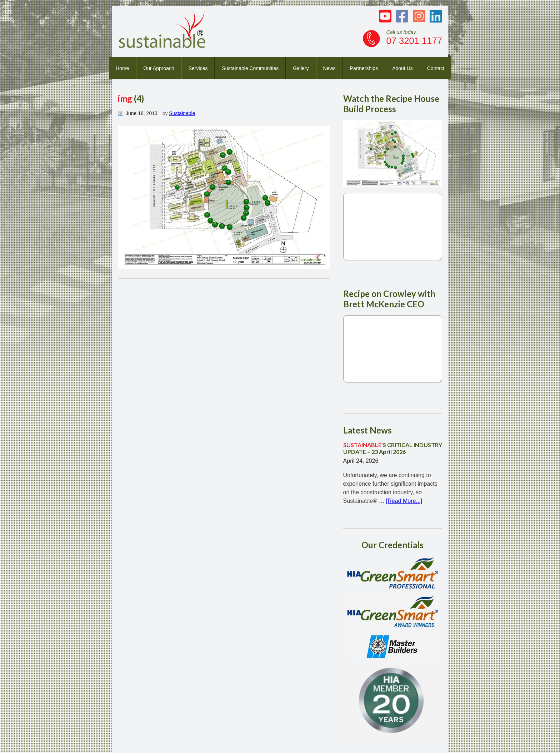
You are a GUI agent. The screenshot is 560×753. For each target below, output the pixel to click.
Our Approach (159, 68)
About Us (402, 68)
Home (122, 68)
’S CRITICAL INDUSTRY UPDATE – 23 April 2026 (393, 448)
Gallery (301, 68)
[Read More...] (404, 501)
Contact (436, 68)
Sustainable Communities (250, 68)
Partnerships (364, 68)
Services (198, 68)
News (329, 68)
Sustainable (182, 113)
